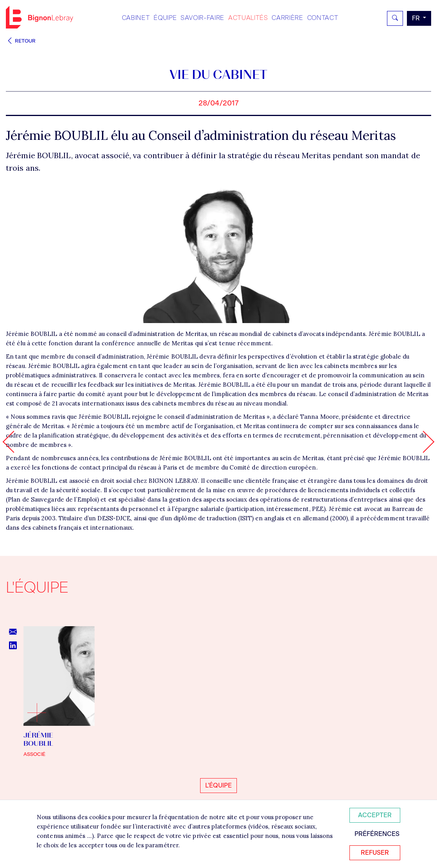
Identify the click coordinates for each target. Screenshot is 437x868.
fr (417, 18)
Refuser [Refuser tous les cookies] (375, 853)
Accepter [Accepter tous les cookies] (375, 815)
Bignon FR (39, 17)
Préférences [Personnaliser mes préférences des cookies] (377, 834)
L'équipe (218, 785)
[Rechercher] (395, 18)
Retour (21, 41)
